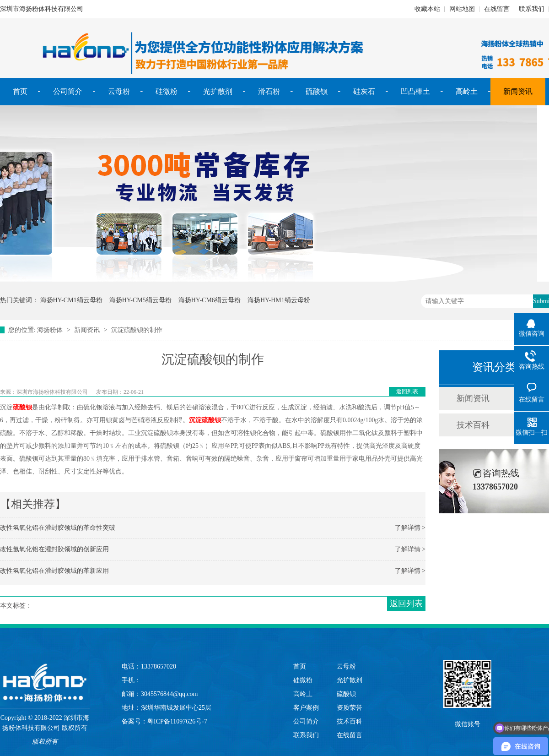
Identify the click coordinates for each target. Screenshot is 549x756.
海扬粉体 (50, 330)
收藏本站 (427, 9)
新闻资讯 (518, 91)
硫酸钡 (317, 91)
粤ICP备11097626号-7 (177, 721)
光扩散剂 (218, 91)
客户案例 (306, 708)
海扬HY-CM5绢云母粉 (140, 300)
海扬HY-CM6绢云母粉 (210, 300)
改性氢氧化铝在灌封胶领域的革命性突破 (58, 528)
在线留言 (497, 9)
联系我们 (532, 9)
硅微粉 (167, 91)
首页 (20, 91)
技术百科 (473, 425)
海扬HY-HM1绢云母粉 (279, 300)
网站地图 (462, 9)
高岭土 (467, 91)
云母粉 (119, 91)
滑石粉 (269, 91)
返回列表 (407, 392)
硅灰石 (364, 91)
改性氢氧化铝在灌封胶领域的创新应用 (54, 549)
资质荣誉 (350, 708)
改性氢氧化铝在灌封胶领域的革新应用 (54, 571)
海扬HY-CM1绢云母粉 (71, 300)
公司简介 (68, 91)
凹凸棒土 (415, 91)
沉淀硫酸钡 (205, 420)
